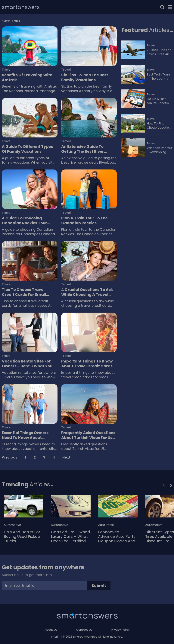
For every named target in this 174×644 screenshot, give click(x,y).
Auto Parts (106, 525)
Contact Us (84, 630)
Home (6, 21)
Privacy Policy (120, 630)
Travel (7, 70)
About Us (51, 630)
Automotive (12, 525)
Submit (99, 586)
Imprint (56, 637)
